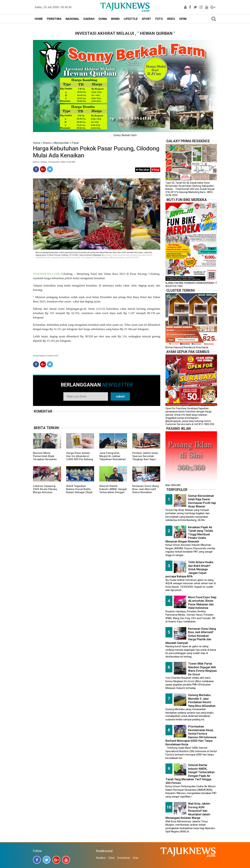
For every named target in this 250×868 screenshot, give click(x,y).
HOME (39, 19)
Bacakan (143, 170)
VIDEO (171, 19)
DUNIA (103, 19)
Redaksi (101, 858)
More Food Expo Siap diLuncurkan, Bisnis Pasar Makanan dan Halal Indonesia (202, 603)
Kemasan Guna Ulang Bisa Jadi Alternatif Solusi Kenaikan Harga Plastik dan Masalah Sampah (146, 492)
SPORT (147, 19)
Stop (156, 170)
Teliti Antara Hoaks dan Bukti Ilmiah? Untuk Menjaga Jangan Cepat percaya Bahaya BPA (189, 569)
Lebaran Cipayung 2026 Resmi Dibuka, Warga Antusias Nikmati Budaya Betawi (45, 492)
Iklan (136, 858)
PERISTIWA (54, 19)
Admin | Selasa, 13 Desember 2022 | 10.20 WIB (54, 162)
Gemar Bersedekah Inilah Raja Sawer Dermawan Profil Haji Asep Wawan (202, 501)
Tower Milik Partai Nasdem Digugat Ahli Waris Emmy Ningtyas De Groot (202, 669)
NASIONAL (72, 19)
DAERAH (89, 19)
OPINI (183, 19)
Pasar (75, 143)
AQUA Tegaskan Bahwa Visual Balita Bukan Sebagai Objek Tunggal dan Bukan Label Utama (79, 492)
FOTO (159, 19)
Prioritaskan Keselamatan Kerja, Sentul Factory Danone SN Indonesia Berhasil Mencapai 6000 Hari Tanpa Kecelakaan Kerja (191, 735)
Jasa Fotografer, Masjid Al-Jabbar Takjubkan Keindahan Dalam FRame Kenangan (113, 459)
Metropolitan (61, 143)
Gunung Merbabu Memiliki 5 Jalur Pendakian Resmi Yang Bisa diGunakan (202, 700)
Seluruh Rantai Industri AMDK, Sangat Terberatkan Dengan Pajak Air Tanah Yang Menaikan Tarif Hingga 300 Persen (113, 494)
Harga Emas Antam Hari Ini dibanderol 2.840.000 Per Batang (80, 456)
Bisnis (47, 143)
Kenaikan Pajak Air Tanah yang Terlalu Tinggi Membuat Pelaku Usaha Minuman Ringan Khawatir (189, 534)
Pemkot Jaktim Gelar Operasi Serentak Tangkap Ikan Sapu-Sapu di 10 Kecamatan (146, 458)
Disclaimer (124, 858)
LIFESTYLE (131, 19)
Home (37, 143)
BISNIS (115, 19)
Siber (112, 858)
